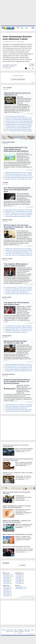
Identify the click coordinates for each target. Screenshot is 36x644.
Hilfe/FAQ (21, 631)
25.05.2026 (6, 583)
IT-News (5, 182)
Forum (8, 631)
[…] (21, 112)
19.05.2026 (6, 594)
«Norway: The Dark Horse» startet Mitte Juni (17, 292)
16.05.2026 (19, 576)
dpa (23, 42)
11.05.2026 (19, 583)
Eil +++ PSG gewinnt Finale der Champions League (19, 131)
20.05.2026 (6, 593)
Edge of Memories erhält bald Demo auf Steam (18, 534)
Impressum (27, 630)
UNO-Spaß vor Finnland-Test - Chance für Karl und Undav (20, 331)
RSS (29, 631)
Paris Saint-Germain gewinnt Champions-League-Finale (20, 129)
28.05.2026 (6, 579)
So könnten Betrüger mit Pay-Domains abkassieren (18, 410)
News (12, 631)
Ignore (29, 597)
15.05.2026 (19, 578)
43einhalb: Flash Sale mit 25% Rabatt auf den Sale (18, 179)
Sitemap (3, 630)
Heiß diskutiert (19, 589)
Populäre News (20, 587)
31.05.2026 (6, 575)
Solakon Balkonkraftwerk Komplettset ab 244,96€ (18, 216)
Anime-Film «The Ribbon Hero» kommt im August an (19, 289)
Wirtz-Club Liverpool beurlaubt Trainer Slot (16, 332)
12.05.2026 (19, 582)
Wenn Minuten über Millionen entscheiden (16, 408)
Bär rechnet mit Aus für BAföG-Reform (16, 116)
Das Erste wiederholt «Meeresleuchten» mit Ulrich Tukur (20, 291)
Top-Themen (7, 88)
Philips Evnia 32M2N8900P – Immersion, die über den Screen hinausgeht (17, 521)
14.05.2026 (19, 579)
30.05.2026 (6, 576)
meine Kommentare (22, 597)
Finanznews (7, 336)
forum (33, 82)
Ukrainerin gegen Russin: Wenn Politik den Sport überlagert (21, 327)
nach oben (30, 634)
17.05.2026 (19, 575)
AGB (15, 630)
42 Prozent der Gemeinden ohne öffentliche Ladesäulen (20, 120)
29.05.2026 (6, 578)
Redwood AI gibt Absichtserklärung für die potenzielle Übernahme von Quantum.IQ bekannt (17, 381)
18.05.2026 (6, 596)
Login (22, 28)
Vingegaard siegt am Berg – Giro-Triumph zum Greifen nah (20, 329)
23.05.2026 (6, 589)
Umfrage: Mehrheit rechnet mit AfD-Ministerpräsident (19, 121)
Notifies (33, 597)
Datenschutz (10, 630)
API (26, 631)
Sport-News (7, 297)
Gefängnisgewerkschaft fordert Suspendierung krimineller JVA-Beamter (18, 460)
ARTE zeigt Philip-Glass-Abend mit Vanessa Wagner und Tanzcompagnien (17, 507)
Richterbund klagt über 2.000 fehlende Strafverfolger (19, 123)
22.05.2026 (6, 590)
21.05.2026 (6, 591)
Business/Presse (8, 374)
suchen (22, 565)
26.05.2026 (6, 582)
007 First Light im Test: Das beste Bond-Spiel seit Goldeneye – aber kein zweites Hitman (18, 227)
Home (32, 630)
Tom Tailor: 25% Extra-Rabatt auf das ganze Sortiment (19, 177)
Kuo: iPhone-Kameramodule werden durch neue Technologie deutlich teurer (17, 190)
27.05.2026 (6, 581)
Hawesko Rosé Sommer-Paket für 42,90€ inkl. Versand (19, 176)
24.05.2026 (6, 587)
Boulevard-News (8, 142)
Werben (16, 631)
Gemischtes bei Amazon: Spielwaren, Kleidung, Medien (20, 210)
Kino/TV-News (7, 259)
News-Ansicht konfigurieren (28, 596)
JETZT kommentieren (18, 79)
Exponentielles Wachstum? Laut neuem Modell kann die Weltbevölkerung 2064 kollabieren (16, 149)
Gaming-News (7, 220)
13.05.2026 (19, 581)
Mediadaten (20, 630)
